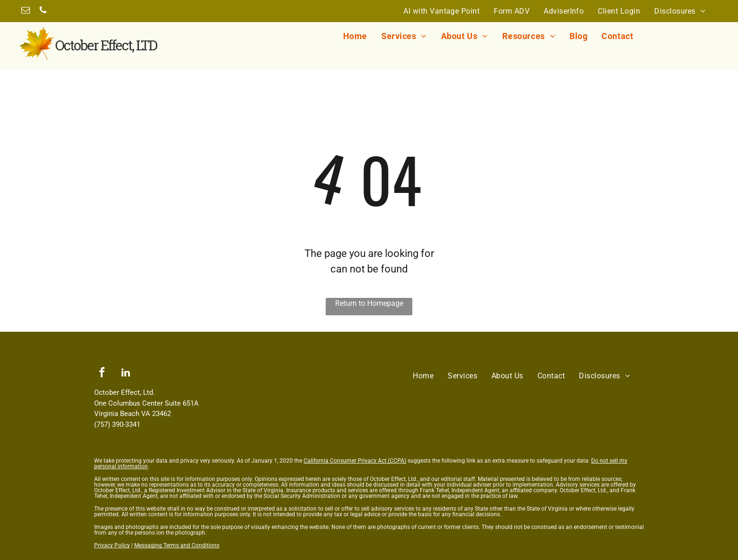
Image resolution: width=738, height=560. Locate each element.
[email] (25, 12)
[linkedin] (126, 374)
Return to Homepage (369, 303)
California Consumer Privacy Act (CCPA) (355, 461)
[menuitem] (441, 11)
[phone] (43, 12)
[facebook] (102, 374)
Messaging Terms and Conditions (177, 545)
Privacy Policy (112, 545)
